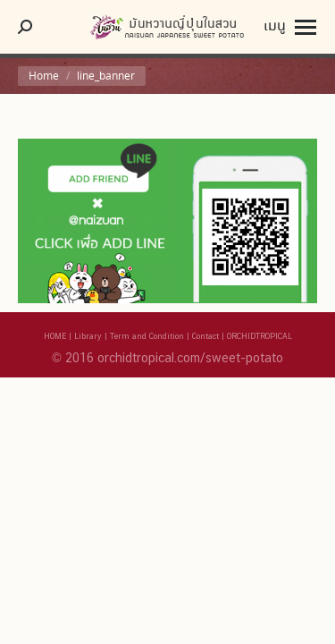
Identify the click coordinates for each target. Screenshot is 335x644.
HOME (55, 336)
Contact (205, 336)
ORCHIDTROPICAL (260, 336)
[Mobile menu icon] (290, 27)
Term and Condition (147, 336)
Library (88, 336)
